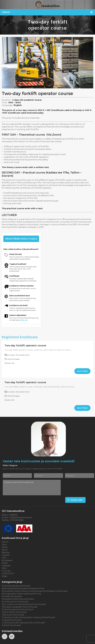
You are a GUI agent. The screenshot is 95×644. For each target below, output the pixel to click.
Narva (5, 550)
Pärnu (5, 547)
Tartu (4, 545)
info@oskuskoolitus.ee (20, 517)
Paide (5, 563)
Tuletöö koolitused (11, 625)
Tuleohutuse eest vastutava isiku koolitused (23, 623)
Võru (4, 558)
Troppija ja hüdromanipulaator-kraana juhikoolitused (28, 617)
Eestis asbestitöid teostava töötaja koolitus (23, 588)
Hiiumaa (6, 571)
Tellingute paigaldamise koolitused (19, 607)
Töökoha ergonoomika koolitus (17, 609)
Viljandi (6, 555)
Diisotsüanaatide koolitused (16, 586)
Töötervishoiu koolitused (14, 612)
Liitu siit (24, 320)
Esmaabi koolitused (12, 596)
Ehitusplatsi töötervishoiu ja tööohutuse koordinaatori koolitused (35, 591)
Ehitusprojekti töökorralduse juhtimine (21, 594)
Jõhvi (4, 568)
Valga (4, 576)
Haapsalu (6, 566)
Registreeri (82, 371)
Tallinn (5, 542)
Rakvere (6, 552)
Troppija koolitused (12, 620)
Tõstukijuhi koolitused (13, 615)
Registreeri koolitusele (21, 239)
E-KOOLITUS (8, 573)
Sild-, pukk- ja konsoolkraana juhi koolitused (24, 604)
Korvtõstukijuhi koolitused (15, 602)
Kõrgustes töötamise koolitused (18, 599)
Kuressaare (7, 560)
